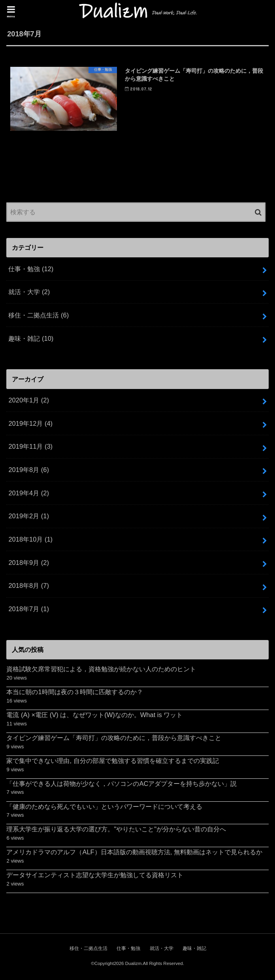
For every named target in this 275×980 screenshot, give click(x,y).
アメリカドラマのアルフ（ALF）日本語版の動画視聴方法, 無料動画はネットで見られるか (134, 853)
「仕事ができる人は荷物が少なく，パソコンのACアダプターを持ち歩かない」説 (121, 784)
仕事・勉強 (31, 269)
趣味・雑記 (31, 339)
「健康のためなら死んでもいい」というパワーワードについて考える (104, 807)
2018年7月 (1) (29, 610)
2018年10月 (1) (30, 540)
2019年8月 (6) (29, 470)
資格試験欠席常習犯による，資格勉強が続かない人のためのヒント (101, 670)
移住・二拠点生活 (39, 316)
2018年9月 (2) (29, 563)
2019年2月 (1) (29, 517)
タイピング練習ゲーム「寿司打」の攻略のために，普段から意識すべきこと (114, 738)
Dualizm (134, 964)
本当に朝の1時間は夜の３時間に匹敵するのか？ (74, 693)
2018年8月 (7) (29, 586)
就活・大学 (29, 293)
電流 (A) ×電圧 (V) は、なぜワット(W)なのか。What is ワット (94, 716)
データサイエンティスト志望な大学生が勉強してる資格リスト (95, 876)
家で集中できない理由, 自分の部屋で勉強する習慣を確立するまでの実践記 (112, 761)
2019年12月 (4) (30, 424)
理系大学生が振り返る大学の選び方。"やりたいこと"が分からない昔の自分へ (116, 830)
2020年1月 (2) (29, 401)
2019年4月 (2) (29, 494)
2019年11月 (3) (30, 447)
